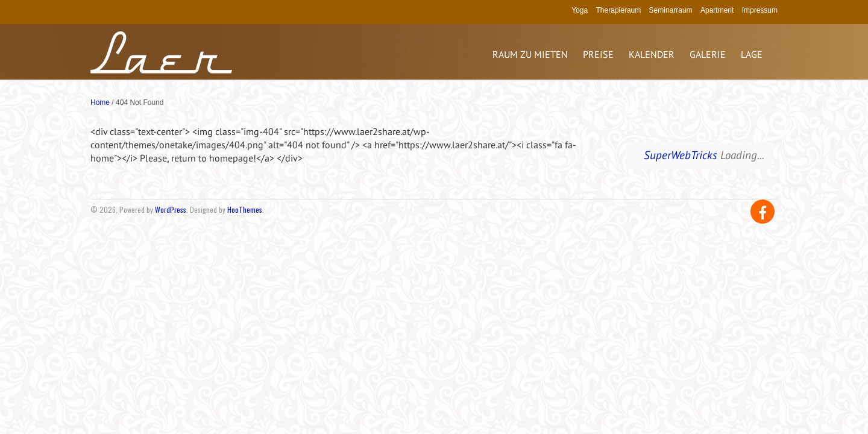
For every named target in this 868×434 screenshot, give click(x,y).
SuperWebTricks (681, 155)
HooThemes (245, 209)
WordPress (171, 209)
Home (100, 102)
